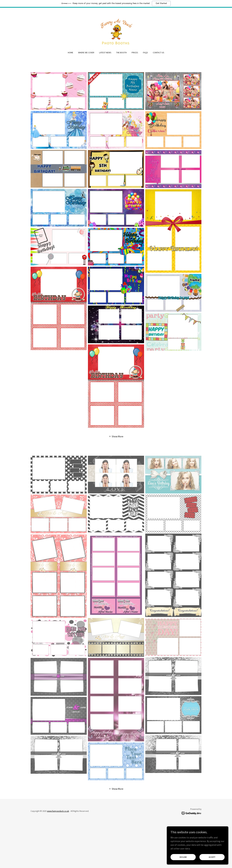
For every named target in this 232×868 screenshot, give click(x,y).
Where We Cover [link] (86, 53)
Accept (212, 857)
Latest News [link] (105, 53)
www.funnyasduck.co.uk (58, 811)
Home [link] (70, 53)
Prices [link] (135, 53)
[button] (116, 436)
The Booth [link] (121, 53)
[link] (116, 31)
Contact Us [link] (159, 53)
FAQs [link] (145, 53)
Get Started (161, 3)
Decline (183, 857)
